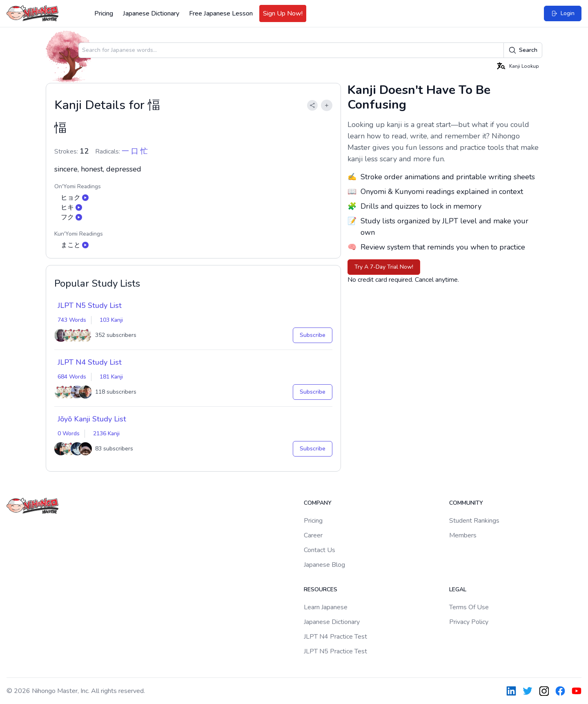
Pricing (104, 13)
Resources (321, 589)
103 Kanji (111, 320)
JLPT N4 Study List (90, 362)
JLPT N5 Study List (90, 305)
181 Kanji (111, 377)
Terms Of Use (469, 607)
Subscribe (313, 335)
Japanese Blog (324, 565)
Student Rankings (474, 521)
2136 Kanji (106, 433)
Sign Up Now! (283, 13)
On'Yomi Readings (78, 186)
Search (523, 50)
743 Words (72, 320)
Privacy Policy (469, 622)
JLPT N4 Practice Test (335, 637)
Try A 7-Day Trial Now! (384, 267)
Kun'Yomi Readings (79, 234)
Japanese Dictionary (151, 13)
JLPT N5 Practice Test (335, 651)
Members (463, 535)
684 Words (72, 377)
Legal (458, 589)
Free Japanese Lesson (221, 13)
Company (318, 503)
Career (313, 535)
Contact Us (320, 550)
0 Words (69, 433)
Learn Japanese (326, 607)
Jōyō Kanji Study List (92, 419)
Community (466, 503)
